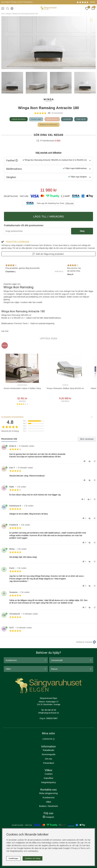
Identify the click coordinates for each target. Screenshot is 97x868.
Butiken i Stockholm (49, 806)
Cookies (49, 774)
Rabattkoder (49, 750)
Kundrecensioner (52, 119)
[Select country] (11, 8)
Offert (8, 669)
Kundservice (11, 660)
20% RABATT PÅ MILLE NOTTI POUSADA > (17, 2)
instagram (48, 817)
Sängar (9, 14)
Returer (54, 669)
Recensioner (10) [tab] (9, 439)
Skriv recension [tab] (87, 439)
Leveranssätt (57, 660)
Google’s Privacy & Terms (74, 848)
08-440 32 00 (50, 710)
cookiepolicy (33, 851)
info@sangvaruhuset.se (49, 713)
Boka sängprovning (48, 793)
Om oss (48, 759)
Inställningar (13, 858)
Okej (82, 231)
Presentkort (49, 763)
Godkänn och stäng (33, 858)
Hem (3, 14)
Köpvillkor (49, 778)
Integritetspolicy (49, 782)
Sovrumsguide (49, 754)
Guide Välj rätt (81, 119)
